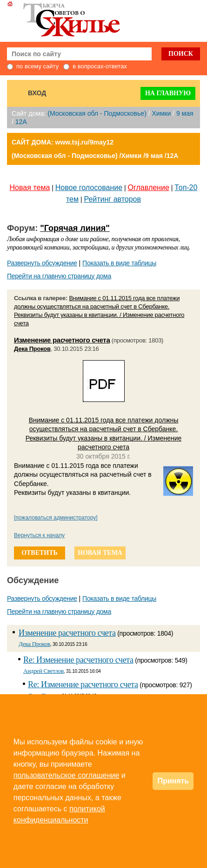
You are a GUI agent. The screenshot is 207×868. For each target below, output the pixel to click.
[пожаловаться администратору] (56, 518)
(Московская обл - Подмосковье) (97, 113)
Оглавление (149, 187)
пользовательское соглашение (67, 775)
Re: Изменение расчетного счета (78, 660)
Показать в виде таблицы (119, 263)
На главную (168, 93)
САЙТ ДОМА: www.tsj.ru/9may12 (63, 142)
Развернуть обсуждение (42, 263)
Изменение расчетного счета (62, 340)
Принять (173, 781)
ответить (40, 553)
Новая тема (30, 187)
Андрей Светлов (43, 671)
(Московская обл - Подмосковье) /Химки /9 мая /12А (95, 156)
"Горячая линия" (75, 228)
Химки (161, 113)
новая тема (100, 553)
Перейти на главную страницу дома (59, 276)
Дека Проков (32, 349)
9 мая (185, 113)
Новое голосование (89, 187)
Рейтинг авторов (112, 199)
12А (21, 122)
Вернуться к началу (39, 535)
